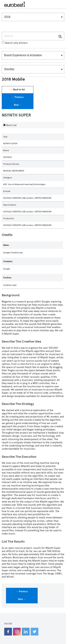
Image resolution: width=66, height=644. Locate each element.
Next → (18, 105)
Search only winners (15, 43)
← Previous (18, 97)
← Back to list (18, 90)
